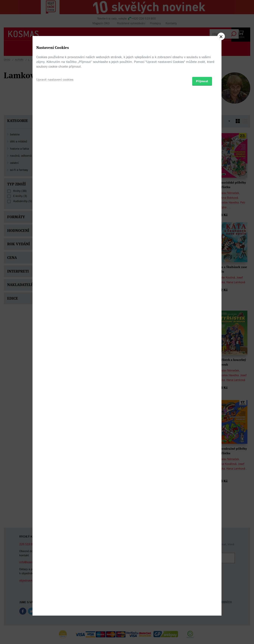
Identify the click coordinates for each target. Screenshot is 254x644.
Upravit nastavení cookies (55, 343)
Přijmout (202, 344)
